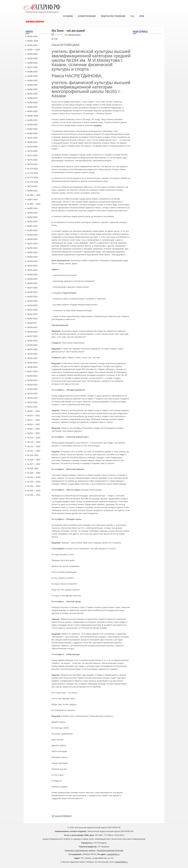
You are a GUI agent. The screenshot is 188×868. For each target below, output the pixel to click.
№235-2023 (32, 345)
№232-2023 (32, 358)
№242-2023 (32, 310)
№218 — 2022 (34, 424)
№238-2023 (32, 332)
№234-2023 (32, 349)
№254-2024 (32, 257)
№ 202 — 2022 (34, 486)
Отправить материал (35, 22)
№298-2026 (32, 63)
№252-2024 (32, 266)
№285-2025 (32, 120)
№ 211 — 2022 (34, 451)
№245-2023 (32, 297)
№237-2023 (32, 336)
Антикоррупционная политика (110, 850)
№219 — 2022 (34, 416)
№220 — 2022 (34, 411)
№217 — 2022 (34, 420)
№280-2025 (32, 142)
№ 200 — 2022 (34, 491)
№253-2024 (32, 261)
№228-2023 (32, 380)
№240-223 (32, 323)
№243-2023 (32, 305)
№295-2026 (32, 76)
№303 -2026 (33, 41)
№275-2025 (32, 164)
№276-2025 (32, 160)
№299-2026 (32, 58)
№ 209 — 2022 (34, 460)
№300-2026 (32, 54)
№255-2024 (32, 252)
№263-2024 (32, 217)
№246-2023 (32, 292)
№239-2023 (32, 327)
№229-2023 (32, 376)
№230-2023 (32, 367)
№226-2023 (32, 385)
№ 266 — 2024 (34, 204)
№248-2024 (32, 283)
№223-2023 (32, 398)
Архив (142, 16)
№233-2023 (32, 354)
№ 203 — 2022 (34, 482)
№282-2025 (32, 133)
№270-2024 (32, 186)
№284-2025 (32, 125)
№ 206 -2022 (33, 468)
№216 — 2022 (34, 429)
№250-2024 (32, 274)
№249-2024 (32, 279)
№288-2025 (32, 107)
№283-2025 (32, 129)
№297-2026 (32, 67)
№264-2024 (32, 213)
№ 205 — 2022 (34, 473)
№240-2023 (32, 319)
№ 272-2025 (33, 182)
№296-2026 (32, 72)
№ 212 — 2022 (34, 446)
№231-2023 (32, 363)
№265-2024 (32, 208)
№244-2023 (32, 301)
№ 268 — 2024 (34, 195)
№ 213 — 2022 (34, 442)
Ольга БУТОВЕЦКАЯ (63, 816)
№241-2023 (32, 314)
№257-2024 (32, 244)
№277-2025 (32, 155)
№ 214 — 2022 (34, 438)
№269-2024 (32, 191)
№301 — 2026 (34, 50)
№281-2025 (32, 138)
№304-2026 (32, 36)
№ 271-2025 (33, 177)
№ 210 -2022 (33, 455)
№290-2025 (32, 98)
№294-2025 (32, 80)
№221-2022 (32, 407)
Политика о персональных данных (80, 850)
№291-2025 (32, 94)
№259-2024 (32, 235)
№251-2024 (32, 270)
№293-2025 (32, 85)
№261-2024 (32, 226)
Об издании (68, 16)
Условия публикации (87, 16)
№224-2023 (32, 394)
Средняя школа (74, 35)
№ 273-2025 (33, 173)
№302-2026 (32, 45)
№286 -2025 (33, 116)
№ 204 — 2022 (34, 477)
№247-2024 (32, 288)
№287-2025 (32, 111)
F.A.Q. (132, 16)
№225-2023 (32, 389)
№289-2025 (32, 103)
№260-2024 (32, 230)
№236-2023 (32, 341)
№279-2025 (32, 147)
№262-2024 (32, 222)
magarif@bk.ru (113, 854)
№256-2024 (32, 248)
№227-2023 (32, 371)
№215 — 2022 (34, 433)
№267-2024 (32, 200)
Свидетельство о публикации (113, 16)
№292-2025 (32, 89)
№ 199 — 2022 (34, 495)
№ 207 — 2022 (34, 464)
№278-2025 (32, 151)
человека (98, 125)
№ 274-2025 (33, 169)
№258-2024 (32, 239)
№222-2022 (32, 402)
